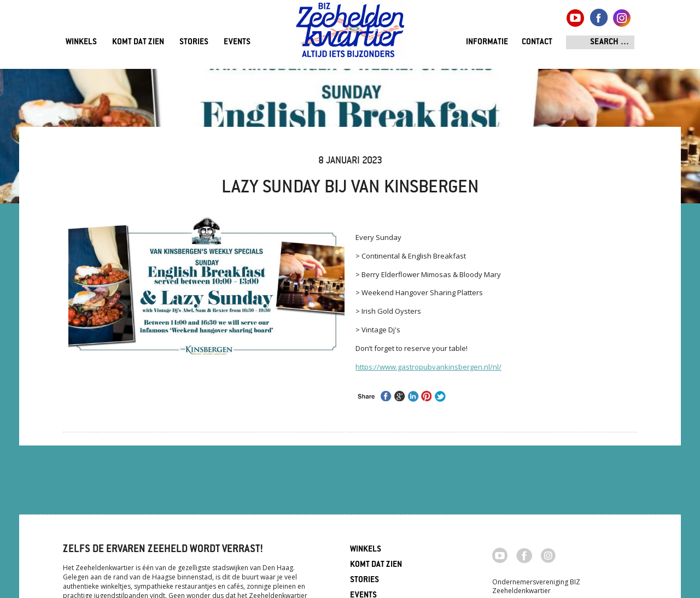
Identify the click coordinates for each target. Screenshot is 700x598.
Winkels (81, 42)
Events (237, 42)
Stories (194, 42)
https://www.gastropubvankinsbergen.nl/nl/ (428, 367)
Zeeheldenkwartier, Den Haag (350, 34)
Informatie (487, 42)
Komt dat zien (138, 42)
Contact (537, 42)
